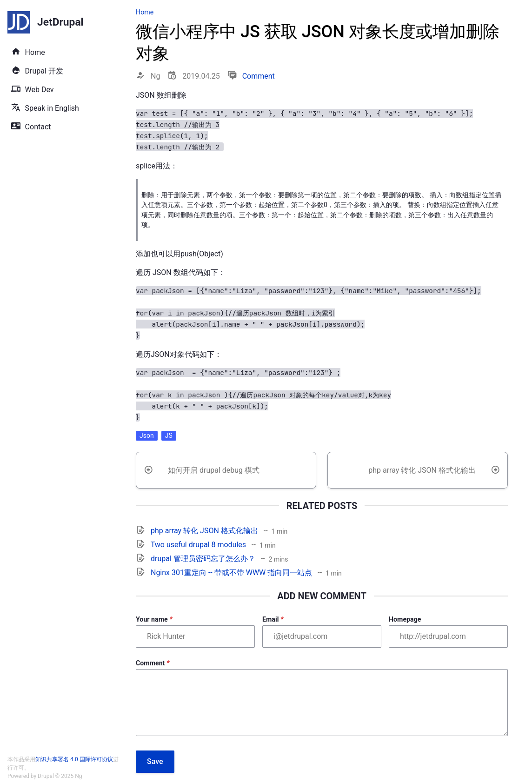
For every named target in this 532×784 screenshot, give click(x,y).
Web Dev (40, 90)
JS (169, 436)
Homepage (405, 619)
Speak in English (52, 108)
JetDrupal (60, 23)
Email (270, 619)
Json (147, 436)
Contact (38, 127)
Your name (152, 619)
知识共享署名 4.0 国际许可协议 (74, 759)
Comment (259, 76)
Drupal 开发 (44, 71)
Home (35, 52)
